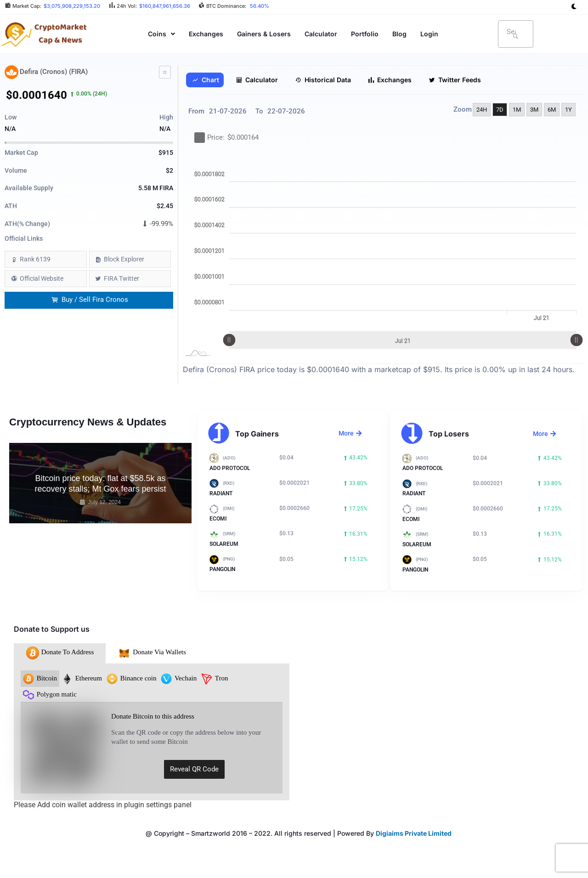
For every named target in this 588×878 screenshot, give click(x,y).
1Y (568, 110)
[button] (161, 34)
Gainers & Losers (264, 34)
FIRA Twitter (122, 278)
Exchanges (206, 34)
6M (552, 110)
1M (517, 110)
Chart (206, 80)
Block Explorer (124, 259)
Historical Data (323, 80)
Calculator (321, 34)
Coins (161, 34)
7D (500, 110)
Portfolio (365, 34)
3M (534, 110)
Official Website (42, 278)
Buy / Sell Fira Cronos (90, 300)
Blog (399, 34)
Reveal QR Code (194, 769)
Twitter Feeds (455, 80)
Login (429, 34)
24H (482, 110)
